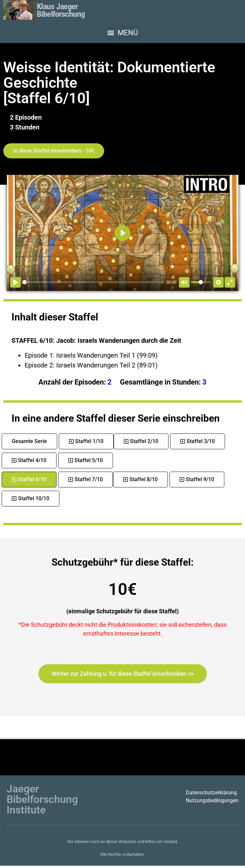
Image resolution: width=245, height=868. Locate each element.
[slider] (93, 282)
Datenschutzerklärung (211, 793)
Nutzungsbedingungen (212, 800)
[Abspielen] (15, 282)
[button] (123, 33)
